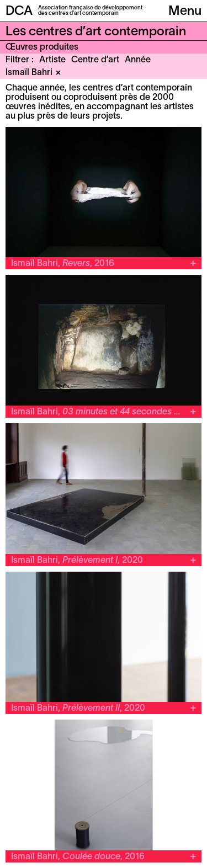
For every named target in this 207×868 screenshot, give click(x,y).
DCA (19, 12)
